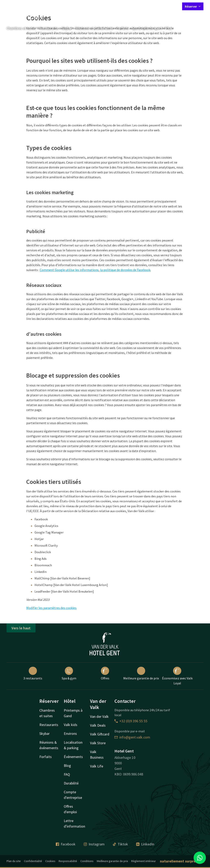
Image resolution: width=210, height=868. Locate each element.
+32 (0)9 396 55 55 (131, 721)
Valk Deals (98, 725)
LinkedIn (145, 844)
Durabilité (71, 783)
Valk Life (97, 766)
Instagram (94, 844)
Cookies (50, 861)
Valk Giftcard (100, 734)
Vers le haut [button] (21, 628)
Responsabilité (68, 861)
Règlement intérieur (144, 861)
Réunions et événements (94, 28)
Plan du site (14, 861)
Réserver (193, 6)
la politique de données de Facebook (125, 270)
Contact (134, 6)
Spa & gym (69, 673)
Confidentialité (33, 861)
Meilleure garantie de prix (141, 673)
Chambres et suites (21, 28)
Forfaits (122, 28)
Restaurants (49, 28)
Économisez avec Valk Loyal (177, 676)
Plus (172, 28)
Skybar (67, 28)
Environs (70, 733)
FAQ (67, 774)
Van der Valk (99, 716)
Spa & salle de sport (147, 28)
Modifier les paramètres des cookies (51, 608)
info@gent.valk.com (132, 737)
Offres (105, 673)
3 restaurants (33, 673)
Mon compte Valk (155, 6)
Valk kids (71, 725)
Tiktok (120, 844)
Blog (67, 766)
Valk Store (98, 743)
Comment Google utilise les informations (69, 270)
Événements (73, 757)
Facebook (66, 844)
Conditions (87, 861)
